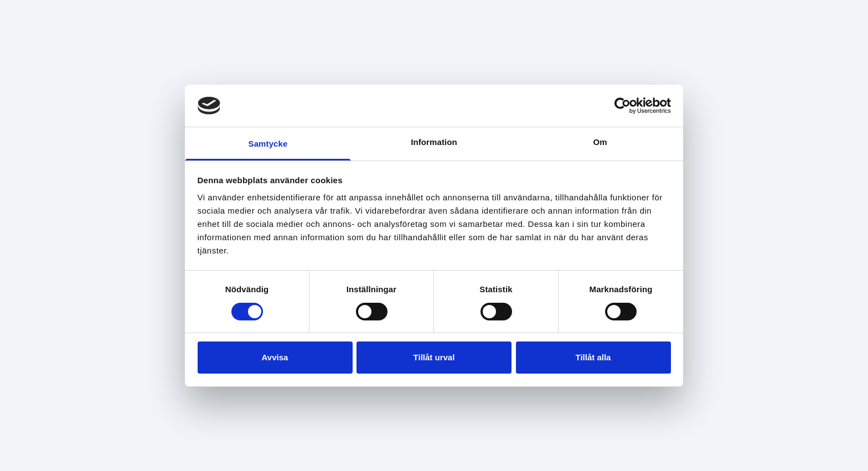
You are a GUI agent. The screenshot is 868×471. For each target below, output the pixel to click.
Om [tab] (600, 142)
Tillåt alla (593, 357)
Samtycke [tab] (268, 144)
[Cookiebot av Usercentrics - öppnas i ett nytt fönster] (622, 106)
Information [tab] (434, 142)
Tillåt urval (434, 357)
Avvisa (275, 357)
